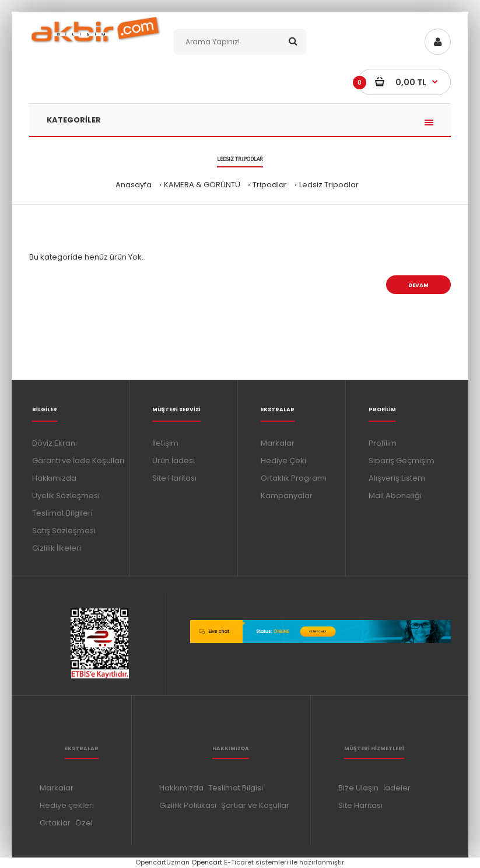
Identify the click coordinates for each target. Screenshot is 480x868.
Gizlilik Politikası (188, 805)
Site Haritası (174, 478)
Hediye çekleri (67, 805)
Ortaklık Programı (294, 478)
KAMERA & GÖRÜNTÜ (202, 185)
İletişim (165, 443)
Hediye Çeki (283, 461)
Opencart (207, 862)
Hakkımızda (54, 478)
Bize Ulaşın (358, 788)
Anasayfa (134, 185)
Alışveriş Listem (397, 478)
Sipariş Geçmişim (402, 461)
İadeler (397, 788)
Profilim (383, 443)
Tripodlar (270, 185)
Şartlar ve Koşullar (255, 805)
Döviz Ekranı (55, 443)
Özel (84, 823)
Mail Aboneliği (395, 496)
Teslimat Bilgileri (62, 513)
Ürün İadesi (174, 461)
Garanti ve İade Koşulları (78, 461)
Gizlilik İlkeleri (57, 548)
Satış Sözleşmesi (64, 531)
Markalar (278, 443)
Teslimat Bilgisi (236, 788)
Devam (418, 285)
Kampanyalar (287, 496)
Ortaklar (55, 823)
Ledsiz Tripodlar (329, 185)
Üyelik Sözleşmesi (66, 496)
